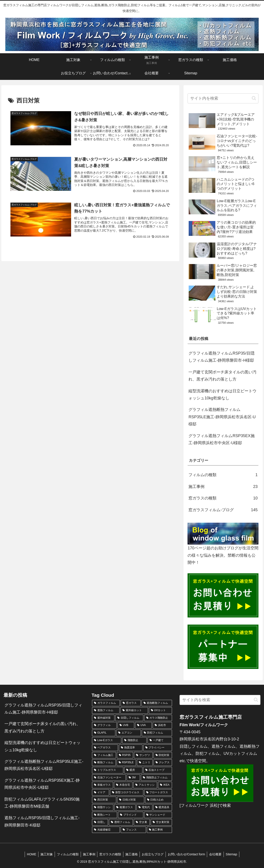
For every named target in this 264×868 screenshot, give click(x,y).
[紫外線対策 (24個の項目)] (103, 718)
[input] (223, 98)
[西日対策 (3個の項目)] (104, 800)
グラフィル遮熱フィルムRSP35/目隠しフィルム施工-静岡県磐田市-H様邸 (221, 357)
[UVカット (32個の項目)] (160, 710)
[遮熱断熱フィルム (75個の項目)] (157, 703)
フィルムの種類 (66, 854)
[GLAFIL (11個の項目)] (104, 733)
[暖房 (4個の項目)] (133, 770)
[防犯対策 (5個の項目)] (163, 755)
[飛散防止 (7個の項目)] (134, 740)
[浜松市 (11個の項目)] (162, 725)
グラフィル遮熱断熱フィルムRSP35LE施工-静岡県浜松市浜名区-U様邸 (222, 417)
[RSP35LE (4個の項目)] (126, 763)
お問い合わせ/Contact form (188, 854)
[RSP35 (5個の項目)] (125, 755)
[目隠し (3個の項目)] (100, 822)
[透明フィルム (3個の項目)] (121, 822)
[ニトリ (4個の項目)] (145, 763)
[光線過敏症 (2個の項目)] (106, 830)
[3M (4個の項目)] (133, 778)
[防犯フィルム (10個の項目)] (157, 733)
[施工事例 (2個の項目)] (159, 830)
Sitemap (234, 854)
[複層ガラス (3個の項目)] (125, 807)
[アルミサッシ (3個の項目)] (145, 785)
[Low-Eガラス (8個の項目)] (107, 740)
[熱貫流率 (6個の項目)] (131, 748)
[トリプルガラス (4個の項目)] (108, 770)
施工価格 (132, 854)
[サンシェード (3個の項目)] (158, 815)
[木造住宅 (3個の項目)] (123, 785)
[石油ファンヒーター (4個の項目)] (109, 778)
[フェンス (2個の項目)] (133, 830)
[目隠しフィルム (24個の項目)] (129, 718)
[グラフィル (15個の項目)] (104, 725)
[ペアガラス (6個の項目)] (105, 748)
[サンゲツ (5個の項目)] (143, 755)
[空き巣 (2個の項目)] (142, 822)
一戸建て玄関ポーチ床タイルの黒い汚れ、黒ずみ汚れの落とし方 (222, 376)
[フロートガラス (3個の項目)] (158, 793)
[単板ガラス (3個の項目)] (103, 785)
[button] (254, 98)
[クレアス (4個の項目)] (163, 763)
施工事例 (88, 854)
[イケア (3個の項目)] (101, 793)
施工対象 (45, 854)
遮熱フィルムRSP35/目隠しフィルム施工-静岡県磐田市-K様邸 (42, 821)
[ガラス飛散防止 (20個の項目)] (158, 718)
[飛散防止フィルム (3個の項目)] (156, 778)
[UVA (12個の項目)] (143, 725)
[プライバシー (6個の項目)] (158, 748)
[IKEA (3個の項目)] (165, 785)
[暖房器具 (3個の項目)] (163, 807)
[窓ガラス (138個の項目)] (131, 703)
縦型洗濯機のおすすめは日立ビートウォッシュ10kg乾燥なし (222, 395)
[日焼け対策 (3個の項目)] (131, 800)
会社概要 (217, 854)
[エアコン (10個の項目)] (129, 733)
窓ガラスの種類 (110, 854)
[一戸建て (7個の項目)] (160, 740)
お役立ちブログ (154, 854)
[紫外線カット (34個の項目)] (134, 710)
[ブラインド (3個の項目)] (131, 815)
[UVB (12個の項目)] (126, 725)
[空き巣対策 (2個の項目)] (161, 822)
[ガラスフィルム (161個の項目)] (106, 703)
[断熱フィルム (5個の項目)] (104, 763)
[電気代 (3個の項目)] (144, 807)
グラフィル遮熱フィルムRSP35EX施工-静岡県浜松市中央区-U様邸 (221, 439)
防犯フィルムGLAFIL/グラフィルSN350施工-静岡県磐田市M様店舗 (42, 803)
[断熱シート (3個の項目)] (105, 815)
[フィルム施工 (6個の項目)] (104, 755)
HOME (29, 854)
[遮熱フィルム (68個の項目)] (106, 710)
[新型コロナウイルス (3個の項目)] (127, 793)
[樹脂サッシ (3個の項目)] (103, 807)
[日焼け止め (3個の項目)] (159, 800)
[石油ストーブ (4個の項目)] (158, 770)
